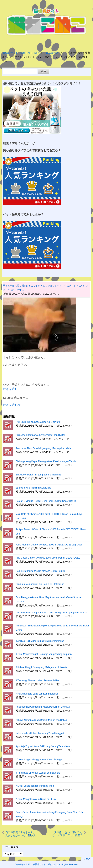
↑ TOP (87, 859)
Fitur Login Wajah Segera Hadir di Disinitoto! (38, 422)
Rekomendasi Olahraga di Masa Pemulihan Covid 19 (43, 707)
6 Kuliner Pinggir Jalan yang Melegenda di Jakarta (41, 667)
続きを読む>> (12, 405)
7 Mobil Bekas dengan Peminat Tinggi (35, 786)
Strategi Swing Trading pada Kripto (33, 488)
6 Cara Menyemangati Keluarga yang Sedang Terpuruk (44, 654)
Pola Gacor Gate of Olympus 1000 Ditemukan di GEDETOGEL (48, 558)
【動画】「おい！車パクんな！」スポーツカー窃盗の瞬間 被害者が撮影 (67, 834)
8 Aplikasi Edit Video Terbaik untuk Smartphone (40, 641)
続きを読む (10, 389)
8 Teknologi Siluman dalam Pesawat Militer (38, 680)
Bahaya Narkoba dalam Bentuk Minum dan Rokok (41, 720)
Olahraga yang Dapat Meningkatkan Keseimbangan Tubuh (46, 461)
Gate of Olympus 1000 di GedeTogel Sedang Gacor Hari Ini (46, 501)
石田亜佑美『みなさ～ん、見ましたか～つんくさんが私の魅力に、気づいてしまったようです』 (21, 834)
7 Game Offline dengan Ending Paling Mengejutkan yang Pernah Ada (51, 613)
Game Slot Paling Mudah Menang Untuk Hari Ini (40, 571)
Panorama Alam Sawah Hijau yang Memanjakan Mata (43, 448)
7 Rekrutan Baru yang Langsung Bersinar (37, 694)
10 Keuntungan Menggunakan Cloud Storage (39, 760)
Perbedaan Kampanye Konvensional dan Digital (40, 435)
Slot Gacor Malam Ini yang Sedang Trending (38, 475)
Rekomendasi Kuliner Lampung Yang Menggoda (40, 733)
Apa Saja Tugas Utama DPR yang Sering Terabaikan (43, 746)
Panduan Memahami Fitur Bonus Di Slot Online (40, 584)
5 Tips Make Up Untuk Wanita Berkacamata (38, 773)
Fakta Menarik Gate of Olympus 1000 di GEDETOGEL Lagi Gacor (49, 545)
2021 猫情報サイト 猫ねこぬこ (43, 864)
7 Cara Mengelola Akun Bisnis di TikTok (36, 799)
